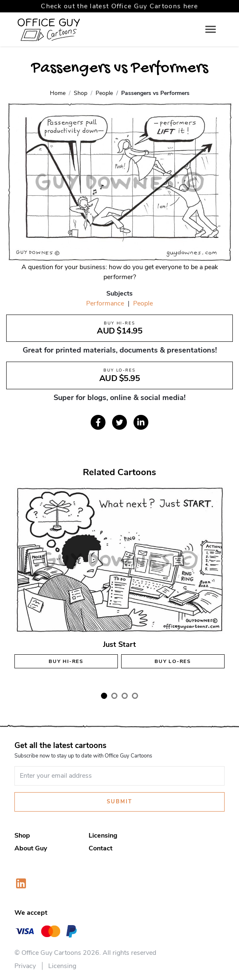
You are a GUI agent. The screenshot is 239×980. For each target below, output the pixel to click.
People (143, 303)
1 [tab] (104, 696)
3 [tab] (125, 696)
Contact (101, 848)
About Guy (31, 848)
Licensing (103, 836)
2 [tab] (114, 696)
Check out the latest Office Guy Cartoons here (119, 6)
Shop (22, 836)
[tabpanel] (119, 584)
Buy (66, 661)
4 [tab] (135, 696)
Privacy (25, 966)
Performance (105, 303)
